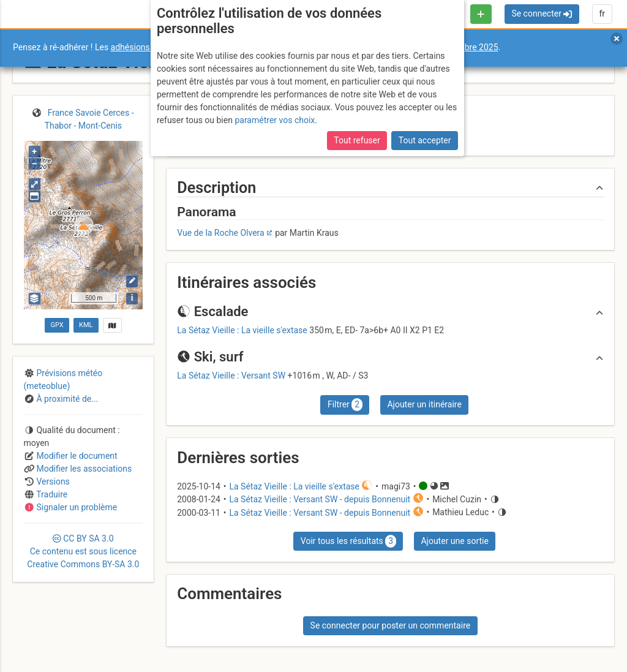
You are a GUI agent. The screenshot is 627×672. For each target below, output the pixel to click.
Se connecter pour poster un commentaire (391, 625)
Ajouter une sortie (454, 541)
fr (602, 13)
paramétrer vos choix (275, 120)
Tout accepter (425, 140)
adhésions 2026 (141, 47)
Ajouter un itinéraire (424, 404)
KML (86, 325)
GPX (57, 325)
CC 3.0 (83, 551)
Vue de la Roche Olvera (220, 233)
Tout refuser (357, 140)
